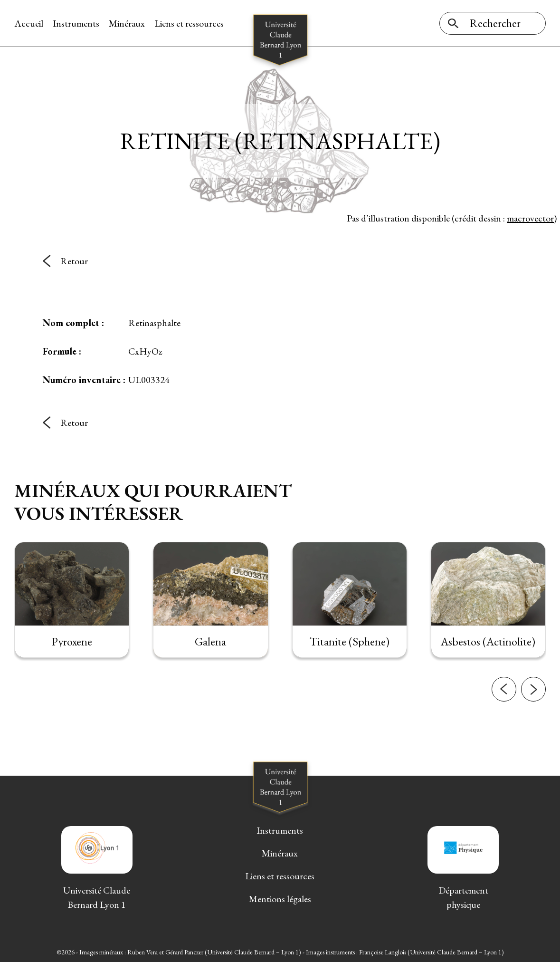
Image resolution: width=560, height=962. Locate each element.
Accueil (29, 23)
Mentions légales (280, 899)
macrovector (530, 218)
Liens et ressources (189, 23)
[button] (504, 708)
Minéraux (127, 23)
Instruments (76, 23)
